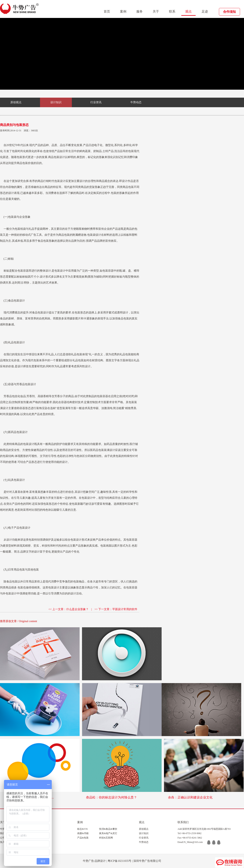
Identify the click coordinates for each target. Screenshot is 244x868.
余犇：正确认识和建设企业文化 (190, 797)
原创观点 (16, 102)
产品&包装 (83, 838)
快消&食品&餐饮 (108, 829)
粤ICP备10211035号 (120, 861)
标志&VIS (82, 829)
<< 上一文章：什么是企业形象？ (69, 609)
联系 (172, 11)
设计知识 (56, 102)
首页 (107, 11)
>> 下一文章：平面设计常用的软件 (116, 609)
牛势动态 (136, 102)
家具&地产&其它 (108, 833)
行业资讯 (96, 102)
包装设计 (59, 157)
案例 (123, 11)
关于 (156, 11)
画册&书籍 (83, 833)
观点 (188, 11)
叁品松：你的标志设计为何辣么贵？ (111, 797)
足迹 (205, 11)
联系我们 (183, 822)
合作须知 (229, 12)
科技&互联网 (106, 838)
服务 (140, 11)
